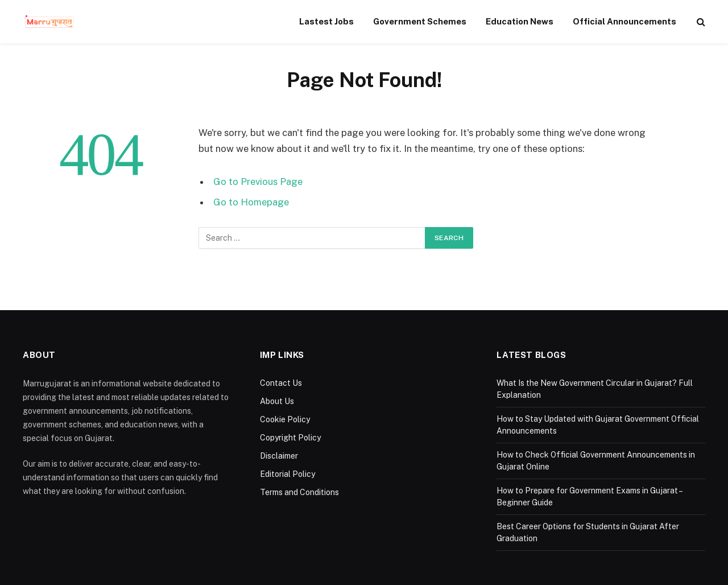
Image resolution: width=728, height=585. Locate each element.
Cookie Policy (285, 419)
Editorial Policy (288, 474)
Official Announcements (624, 21)
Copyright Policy (290, 438)
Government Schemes (420, 21)
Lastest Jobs (326, 21)
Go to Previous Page (258, 182)
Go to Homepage (251, 202)
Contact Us (281, 383)
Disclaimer (279, 456)
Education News (520, 21)
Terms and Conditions (299, 492)
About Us (277, 401)
